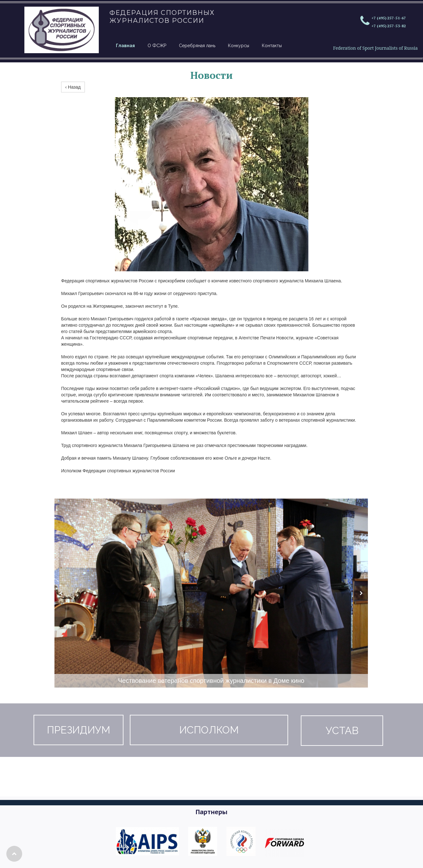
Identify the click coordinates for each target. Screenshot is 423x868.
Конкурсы (239, 46)
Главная (125, 46)
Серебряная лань (197, 46)
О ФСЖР (157, 46)
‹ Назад (73, 87)
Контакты (272, 46)
